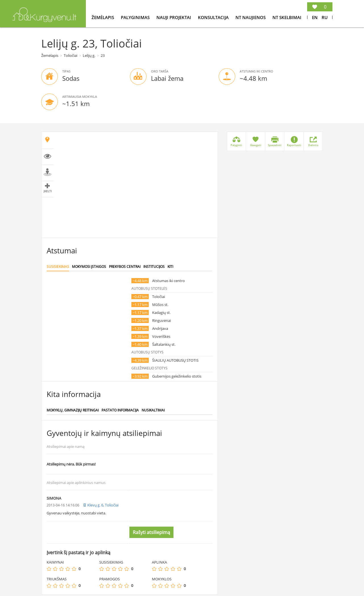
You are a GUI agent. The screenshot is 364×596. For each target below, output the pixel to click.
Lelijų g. (89, 55)
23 (103, 55)
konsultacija (214, 17)
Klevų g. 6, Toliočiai (103, 505)
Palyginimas (136, 17)
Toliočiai (71, 55)
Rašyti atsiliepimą (151, 532)
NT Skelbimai (287, 17)
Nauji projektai (174, 17)
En (315, 17)
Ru (325, 17)
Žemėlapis (103, 17)
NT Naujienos (251, 17)
